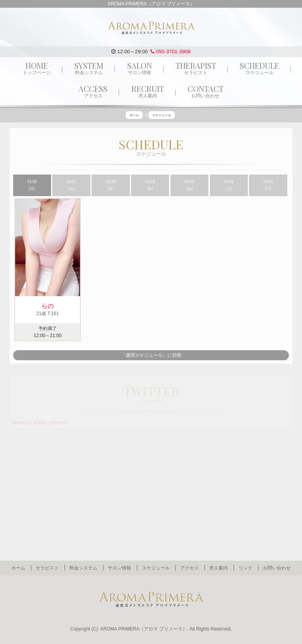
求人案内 (218, 568)
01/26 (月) (32, 186)
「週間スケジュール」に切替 (151, 356)
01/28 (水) (111, 186)
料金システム (84, 568)
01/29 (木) (150, 186)
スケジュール (156, 568)
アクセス (189, 568)
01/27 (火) (71, 186)
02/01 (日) (268, 186)
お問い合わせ (277, 568)
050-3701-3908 (170, 52)
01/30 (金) (190, 186)
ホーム (18, 568)
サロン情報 (119, 568)
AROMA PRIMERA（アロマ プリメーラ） (144, 629)
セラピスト (47, 568)
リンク (246, 568)
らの (48, 306)
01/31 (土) (229, 186)
